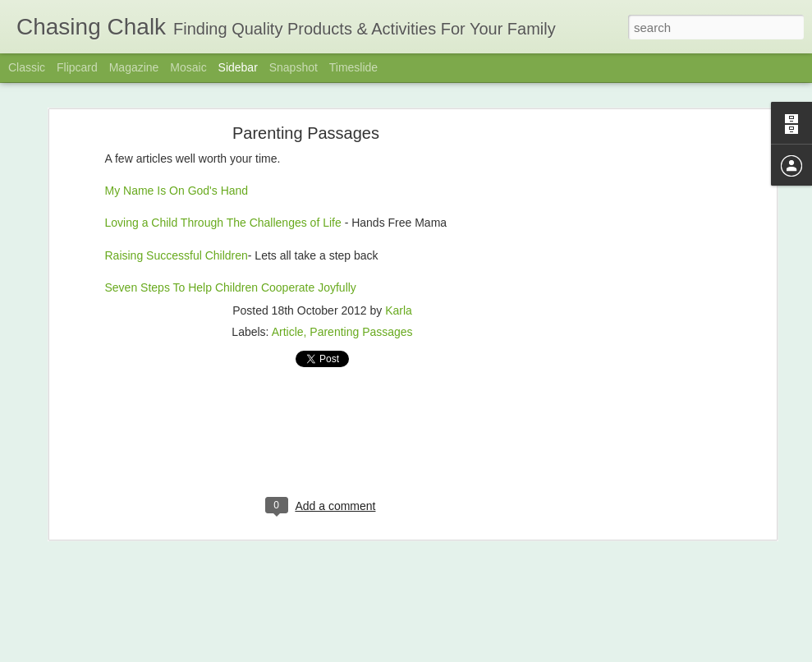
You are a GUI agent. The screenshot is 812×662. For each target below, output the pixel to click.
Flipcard (77, 67)
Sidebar (238, 67)
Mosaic (188, 67)
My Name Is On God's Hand (177, 191)
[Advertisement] (631, 391)
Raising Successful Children (177, 255)
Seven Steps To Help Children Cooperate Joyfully (231, 287)
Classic (27, 67)
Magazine (134, 67)
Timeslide (353, 67)
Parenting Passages (306, 133)
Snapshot (294, 67)
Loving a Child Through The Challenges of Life (225, 223)
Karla (399, 310)
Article (288, 332)
